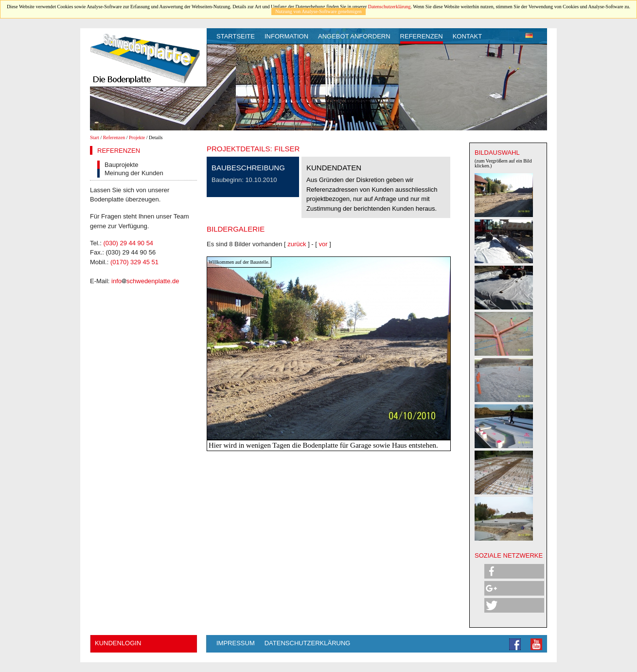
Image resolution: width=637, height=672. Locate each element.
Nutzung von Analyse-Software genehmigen (318, 11)
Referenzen (422, 36)
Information (286, 36)
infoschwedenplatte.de (145, 281)
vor (323, 244)
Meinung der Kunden (134, 173)
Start (95, 137)
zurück (297, 244)
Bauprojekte (121, 165)
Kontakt (467, 36)
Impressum (236, 643)
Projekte (137, 137)
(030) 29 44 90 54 (128, 243)
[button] (514, 571)
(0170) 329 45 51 (134, 262)
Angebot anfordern (354, 36)
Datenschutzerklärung (389, 7)
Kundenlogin (118, 643)
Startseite (236, 36)
